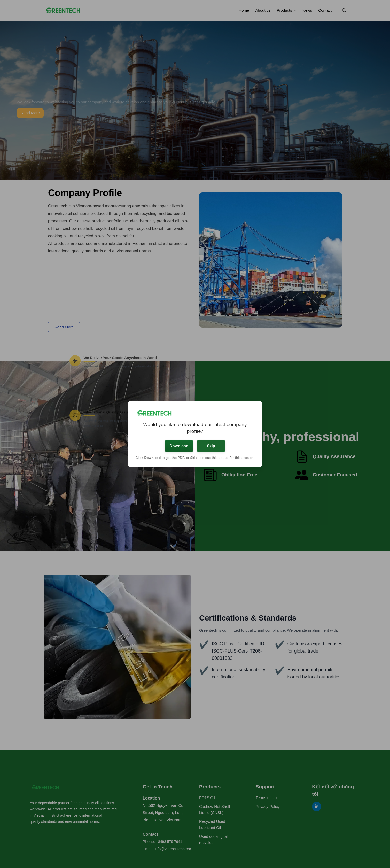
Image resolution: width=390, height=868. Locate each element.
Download (179, 446)
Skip (211, 446)
